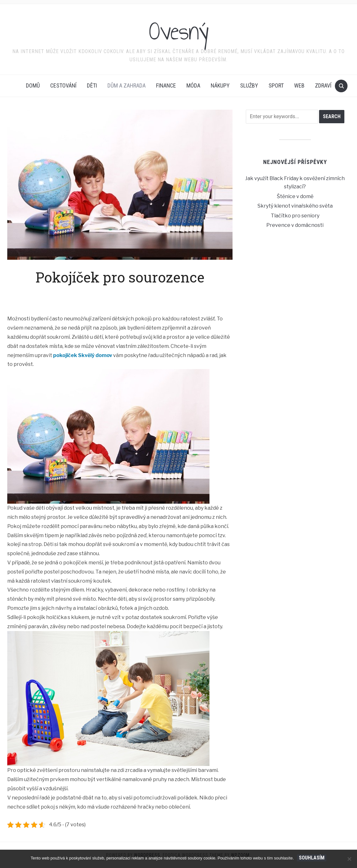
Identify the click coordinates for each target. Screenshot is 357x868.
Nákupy (220, 85)
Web (299, 85)
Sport (276, 85)
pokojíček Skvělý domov (83, 355)
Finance (166, 85)
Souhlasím (312, 858)
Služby (249, 85)
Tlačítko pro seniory (295, 216)
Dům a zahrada (127, 85)
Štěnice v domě (295, 196)
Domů (33, 85)
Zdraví (323, 85)
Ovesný (179, 31)
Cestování (63, 85)
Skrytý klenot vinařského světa (295, 206)
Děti (92, 85)
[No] (349, 859)
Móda (193, 85)
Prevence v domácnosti (295, 225)
